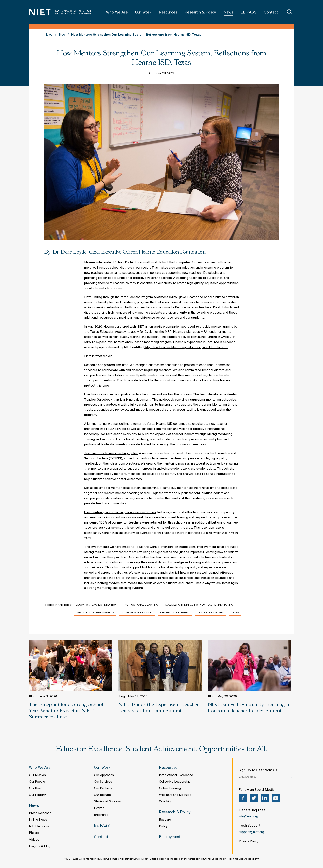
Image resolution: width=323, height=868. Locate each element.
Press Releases (40, 813)
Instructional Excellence (176, 775)
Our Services (103, 782)
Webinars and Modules (175, 795)
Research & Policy (200, 13)
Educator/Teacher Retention (96, 605)
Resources (168, 13)
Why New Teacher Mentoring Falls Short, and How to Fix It (186, 348)
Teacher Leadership (211, 613)
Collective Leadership (175, 782)
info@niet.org (248, 817)
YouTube (276, 798)
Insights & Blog (40, 847)
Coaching (166, 802)
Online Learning (170, 789)
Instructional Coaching (141, 605)
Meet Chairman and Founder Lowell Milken (124, 859)
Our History (37, 795)
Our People (37, 782)
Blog (62, 35)
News (228, 13)
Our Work (143, 13)
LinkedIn (265, 798)
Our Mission (37, 775)
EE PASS (249, 13)
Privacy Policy (249, 842)
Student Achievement (175, 613)
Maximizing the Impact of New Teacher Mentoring (199, 605)
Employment (170, 837)
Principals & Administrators (95, 613)
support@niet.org (251, 832)
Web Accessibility (249, 859)
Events (99, 808)
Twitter (254, 798)
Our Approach (104, 775)
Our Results (102, 795)
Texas (235, 613)
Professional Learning (137, 613)
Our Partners (103, 789)
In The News (38, 820)
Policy (163, 827)
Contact (271, 13)
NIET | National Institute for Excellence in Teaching (60, 12)
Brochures (101, 815)
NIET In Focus (39, 827)
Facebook (243, 798)
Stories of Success (107, 802)
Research (166, 820)
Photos (34, 833)
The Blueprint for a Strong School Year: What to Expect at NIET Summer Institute (66, 711)
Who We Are (117, 13)
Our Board (36, 789)
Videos (34, 840)
